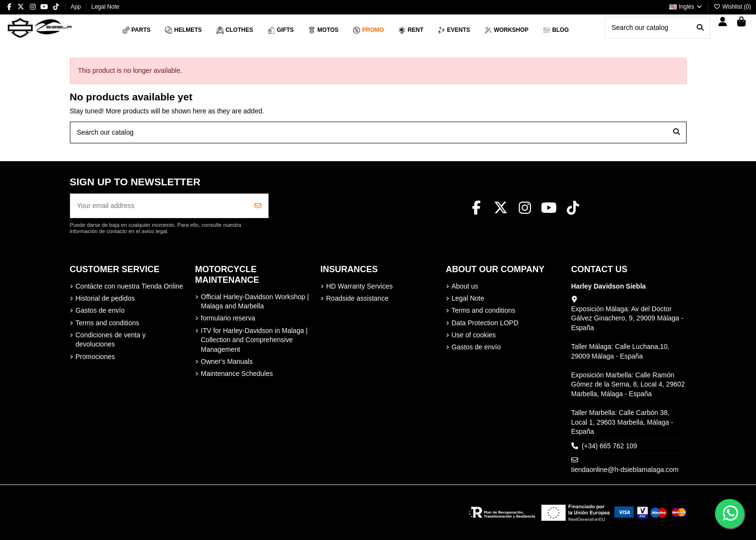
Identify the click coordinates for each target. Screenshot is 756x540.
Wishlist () (732, 7)
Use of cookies (474, 335)
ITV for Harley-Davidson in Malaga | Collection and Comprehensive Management (255, 340)
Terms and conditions (108, 323)
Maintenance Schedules (237, 374)
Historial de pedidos (105, 298)
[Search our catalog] (700, 28)
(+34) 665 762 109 (610, 446)
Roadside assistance (358, 298)
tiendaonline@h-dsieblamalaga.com (625, 470)
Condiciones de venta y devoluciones (111, 340)
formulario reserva (228, 318)
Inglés (686, 7)
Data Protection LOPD (485, 323)
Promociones (95, 357)
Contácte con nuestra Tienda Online (129, 286)
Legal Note (105, 7)
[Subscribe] (258, 206)
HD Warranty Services (360, 286)
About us (465, 286)
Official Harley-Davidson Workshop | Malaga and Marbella (255, 302)
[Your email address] (159, 206)
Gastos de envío (100, 310)
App (76, 7)
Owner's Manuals (227, 361)
